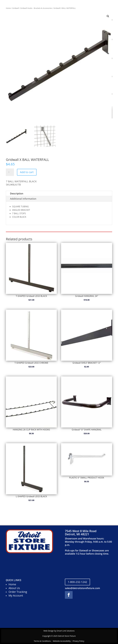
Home (8, 8)
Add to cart (27, 172)
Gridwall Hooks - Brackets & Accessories (36, 8)
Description (17, 193)
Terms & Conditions (42, 641)
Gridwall (15, 8)
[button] (108, 16)
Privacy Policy (78, 641)
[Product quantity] (10, 172)
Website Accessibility (62, 641)
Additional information (23, 199)
